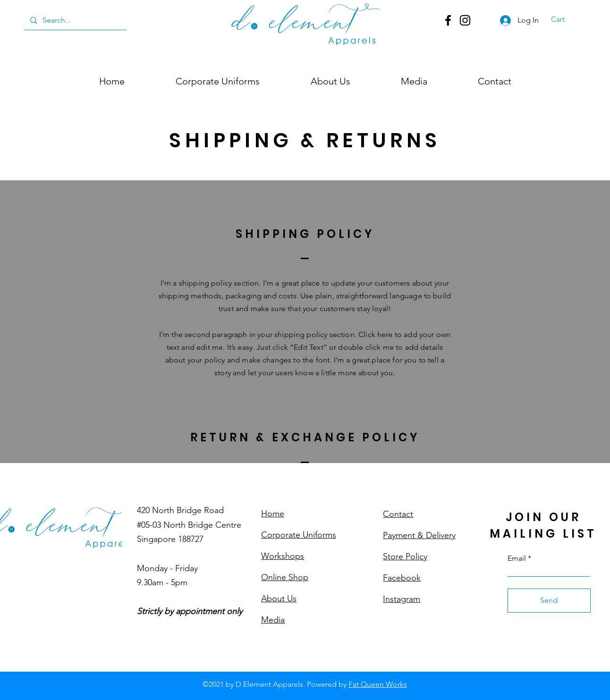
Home (273, 514)
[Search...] (75, 20)
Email (517, 558)
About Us (279, 599)
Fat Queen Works (378, 684)
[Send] (549, 601)
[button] (564, 20)
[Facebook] (448, 20)
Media (273, 620)
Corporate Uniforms (299, 535)
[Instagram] (465, 20)
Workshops (283, 556)
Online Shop (285, 577)
